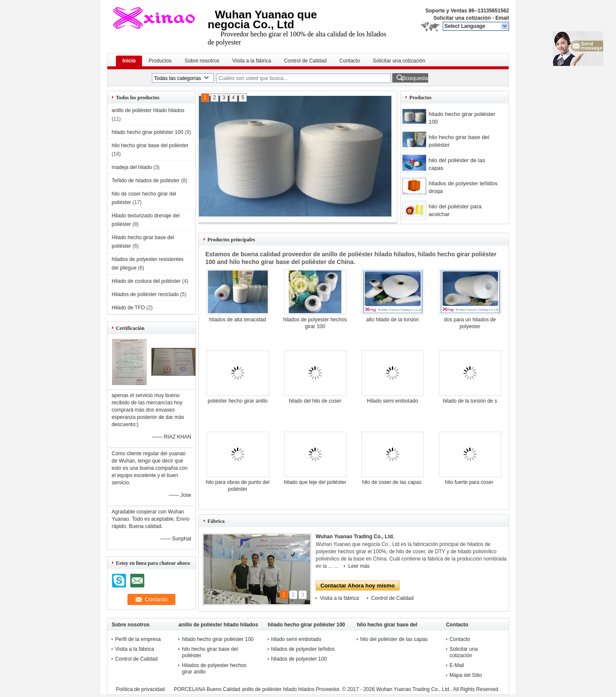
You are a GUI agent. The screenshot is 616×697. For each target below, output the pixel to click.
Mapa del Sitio (466, 675)
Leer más (359, 566)
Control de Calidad (305, 61)
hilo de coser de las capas (392, 482)
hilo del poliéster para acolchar (455, 210)
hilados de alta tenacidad (238, 320)
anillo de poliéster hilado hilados (148, 110)
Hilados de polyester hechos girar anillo (214, 669)
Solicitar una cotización (462, 18)
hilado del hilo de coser (315, 401)
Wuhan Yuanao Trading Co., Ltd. (355, 537)
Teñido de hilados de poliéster (146, 181)
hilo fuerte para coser (470, 482)
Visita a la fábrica (252, 61)
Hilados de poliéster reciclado (145, 294)
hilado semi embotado (297, 639)
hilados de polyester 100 (300, 659)
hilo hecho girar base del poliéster (150, 145)
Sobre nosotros (202, 61)
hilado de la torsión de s (470, 401)
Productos (160, 61)
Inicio (129, 61)
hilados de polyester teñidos (304, 649)
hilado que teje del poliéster (315, 482)
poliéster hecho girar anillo (237, 401)
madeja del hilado (132, 167)
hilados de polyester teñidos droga (463, 187)
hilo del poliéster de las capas (457, 164)
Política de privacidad (140, 689)
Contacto (349, 61)
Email (502, 18)
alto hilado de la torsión (392, 320)
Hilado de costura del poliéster (146, 281)
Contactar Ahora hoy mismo (358, 586)
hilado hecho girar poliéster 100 (147, 132)
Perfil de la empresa (138, 639)
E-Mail (457, 665)
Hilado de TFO (128, 308)
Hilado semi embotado (392, 401)
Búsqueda (415, 78)
